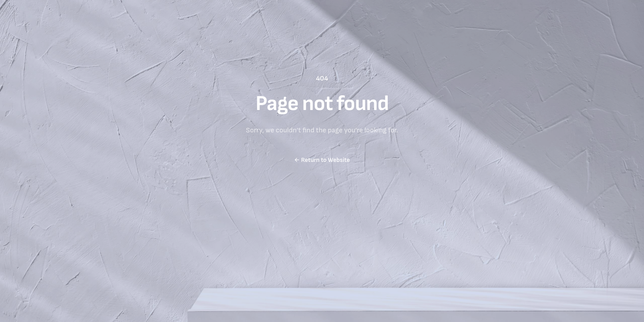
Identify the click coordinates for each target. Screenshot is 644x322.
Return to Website (322, 160)
